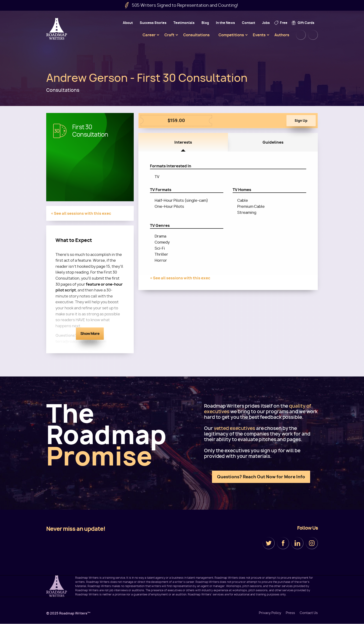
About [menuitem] (128, 23)
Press (290, 613)
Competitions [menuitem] (231, 35)
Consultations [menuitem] (196, 35)
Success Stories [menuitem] (153, 23)
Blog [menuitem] (205, 23)
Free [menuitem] (284, 23)
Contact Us (309, 613)
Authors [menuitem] (282, 35)
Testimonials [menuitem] (184, 23)
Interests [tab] (183, 142)
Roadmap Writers (57, 29)
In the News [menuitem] (225, 23)
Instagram (312, 543)
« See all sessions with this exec (81, 213)
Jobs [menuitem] (266, 23)
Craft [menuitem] (169, 35)
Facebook (283, 543)
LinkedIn (297, 543)
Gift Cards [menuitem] (306, 23)
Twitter (269, 543)
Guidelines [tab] (273, 142)
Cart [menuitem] (313, 35)
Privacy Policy (270, 613)
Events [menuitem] (259, 35)
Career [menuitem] (149, 35)
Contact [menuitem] (249, 23)
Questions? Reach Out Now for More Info (261, 477)
